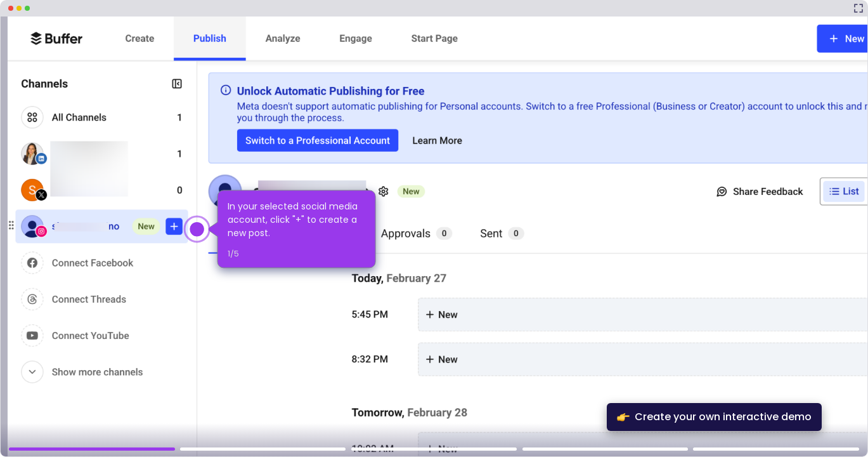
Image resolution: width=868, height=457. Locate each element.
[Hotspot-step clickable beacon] (197, 229)
